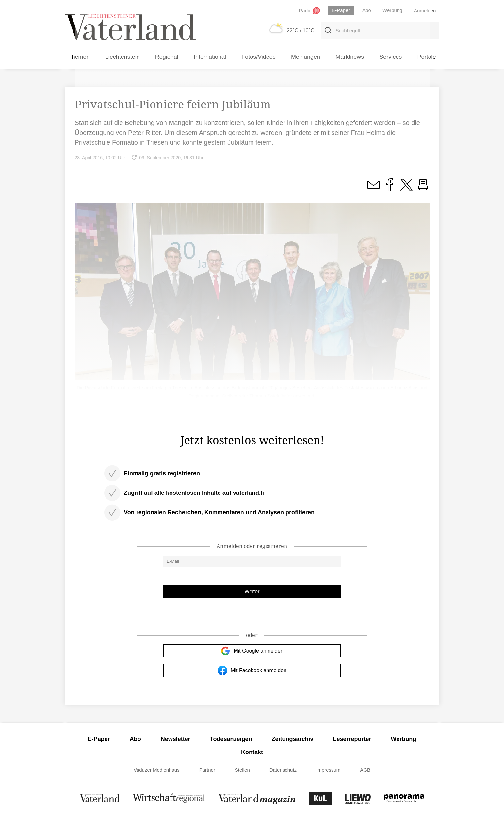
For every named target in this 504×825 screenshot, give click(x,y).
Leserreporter (352, 739)
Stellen (242, 770)
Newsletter (176, 739)
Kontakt (252, 752)
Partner (207, 770)
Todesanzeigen (231, 739)
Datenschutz (283, 770)
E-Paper (99, 739)
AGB (365, 770)
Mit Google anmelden (252, 651)
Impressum (328, 770)
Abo (135, 739)
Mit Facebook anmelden (252, 671)
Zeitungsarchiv (293, 739)
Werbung (404, 739)
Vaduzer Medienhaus (157, 770)
